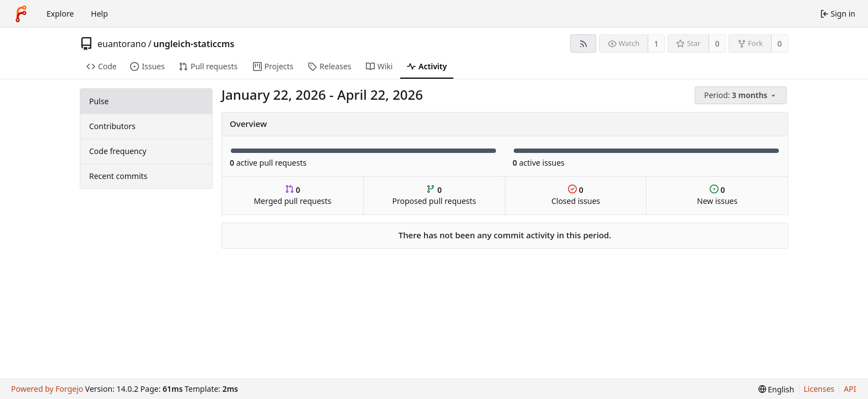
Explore (60, 14)
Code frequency (118, 151)
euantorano (122, 44)
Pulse (99, 101)
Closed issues (576, 195)
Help (99, 14)
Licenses (819, 389)
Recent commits (118, 176)
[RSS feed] (583, 44)
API (850, 389)
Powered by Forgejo (47, 389)
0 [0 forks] (779, 44)
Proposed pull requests (435, 195)
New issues (717, 195)
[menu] (742, 96)
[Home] (21, 14)
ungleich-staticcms (194, 44)
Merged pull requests (292, 195)
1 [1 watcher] (657, 44)
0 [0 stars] (717, 44)
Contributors (112, 126)
